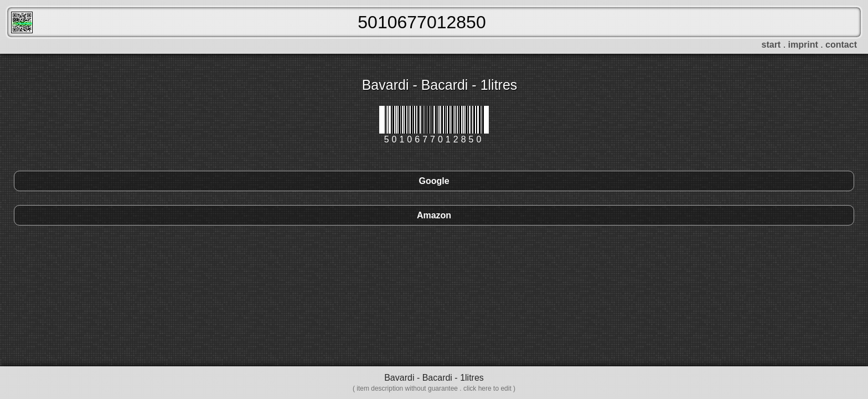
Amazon (434, 215)
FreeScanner (22, 22)
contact (841, 45)
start (771, 45)
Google (434, 181)
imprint (803, 45)
